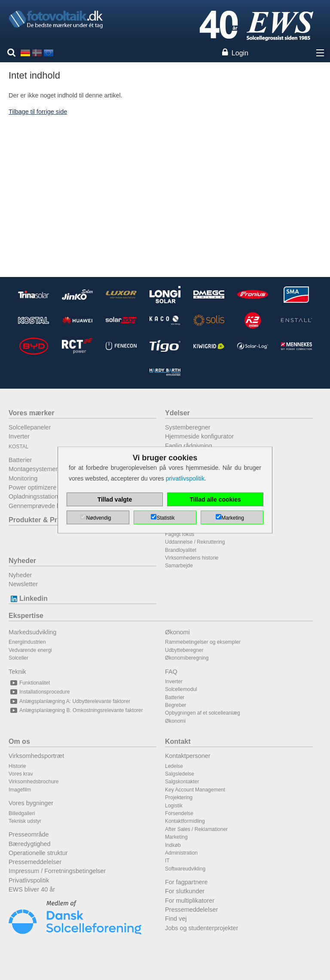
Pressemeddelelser (35, 862)
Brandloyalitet (181, 550)
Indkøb (173, 845)
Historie (17, 766)
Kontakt (178, 741)
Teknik (17, 672)
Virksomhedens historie (192, 558)
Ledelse (174, 766)
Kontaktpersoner (188, 756)
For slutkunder (185, 891)
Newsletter (23, 584)
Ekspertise (26, 616)
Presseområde (29, 834)
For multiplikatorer (190, 901)
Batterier (20, 460)
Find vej (176, 919)
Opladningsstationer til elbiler (48, 496)
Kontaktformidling (185, 821)
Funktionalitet (29, 683)
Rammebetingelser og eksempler (203, 642)
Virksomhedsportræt (36, 756)
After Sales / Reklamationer (196, 829)
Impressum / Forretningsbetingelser (57, 871)
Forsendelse (179, 813)
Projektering (179, 797)
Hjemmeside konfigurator (199, 436)
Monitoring (23, 478)
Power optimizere (32, 487)
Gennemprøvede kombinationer (52, 506)
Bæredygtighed (30, 844)
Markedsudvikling (32, 632)
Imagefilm (20, 790)
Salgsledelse (180, 774)
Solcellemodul (181, 689)
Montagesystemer (33, 469)
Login (240, 53)
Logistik (174, 806)
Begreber (176, 705)
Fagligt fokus (180, 534)
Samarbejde (179, 566)
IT (167, 861)
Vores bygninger (31, 803)
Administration (181, 853)
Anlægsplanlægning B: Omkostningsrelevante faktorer (76, 710)
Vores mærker (31, 413)
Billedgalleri (22, 813)
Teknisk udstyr (25, 821)
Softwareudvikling (185, 869)
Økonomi (177, 632)
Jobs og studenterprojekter (202, 928)
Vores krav (21, 774)
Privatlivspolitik (29, 880)
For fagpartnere (186, 882)
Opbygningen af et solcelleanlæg (203, 713)
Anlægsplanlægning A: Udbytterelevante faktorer (69, 701)
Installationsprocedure (39, 692)
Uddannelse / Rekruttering (195, 542)
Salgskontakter (182, 782)
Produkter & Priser (39, 520)
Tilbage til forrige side (38, 112)
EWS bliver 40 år (32, 889)
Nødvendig (98, 518)
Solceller (18, 658)
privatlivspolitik (185, 478)
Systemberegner (188, 427)
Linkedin (28, 598)
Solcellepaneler (30, 427)
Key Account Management (195, 790)
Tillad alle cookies (215, 499)
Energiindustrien (27, 642)
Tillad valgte (115, 499)
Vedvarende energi (30, 650)
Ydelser (177, 413)
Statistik (165, 518)
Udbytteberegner (184, 650)
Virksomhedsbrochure (34, 782)
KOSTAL (18, 447)
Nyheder (22, 561)
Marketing (176, 837)
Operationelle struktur (38, 853)
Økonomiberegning (187, 658)
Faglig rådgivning (189, 446)
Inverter (19, 436)
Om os (19, 741)
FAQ (171, 672)
